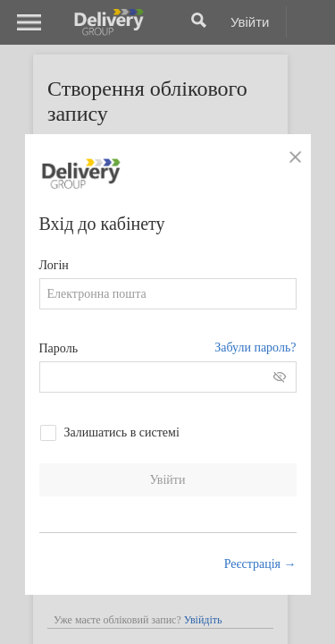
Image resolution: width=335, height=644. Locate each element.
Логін (54, 265)
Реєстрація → (260, 564)
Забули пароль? (255, 347)
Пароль (59, 348)
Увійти (168, 480)
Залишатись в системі (122, 432)
